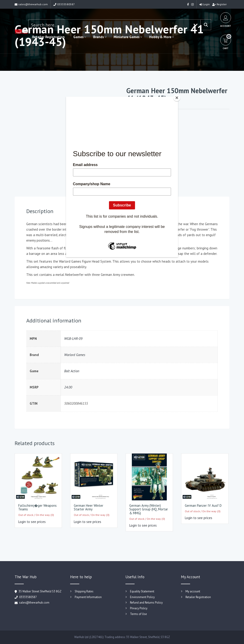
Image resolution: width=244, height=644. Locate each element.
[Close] (177, 98)
